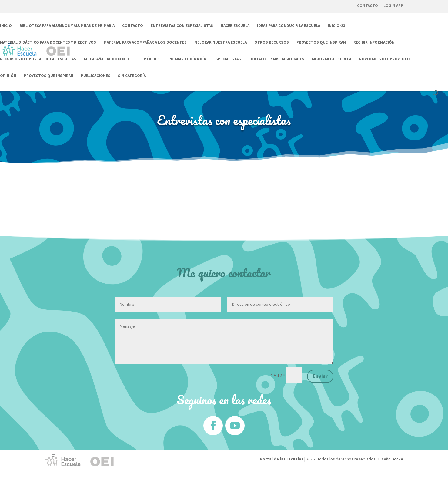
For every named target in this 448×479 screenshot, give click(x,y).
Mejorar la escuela (332, 59)
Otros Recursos (272, 43)
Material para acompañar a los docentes (145, 43)
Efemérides (149, 59)
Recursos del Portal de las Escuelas (38, 59)
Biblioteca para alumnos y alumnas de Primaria (67, 26)
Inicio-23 (336, 26)
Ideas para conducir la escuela (289, 26)
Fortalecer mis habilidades (276, 59)
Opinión (8, 76)
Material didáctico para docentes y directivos (48, 43)
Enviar (320, 376)
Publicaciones (96, 76)
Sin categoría (132, 76)
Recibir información (374, 43)
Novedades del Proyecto (384, 59)
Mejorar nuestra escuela (221, 43)
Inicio (6, 26)
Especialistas (227, 59)
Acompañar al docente (107, 59)
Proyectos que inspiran (321, 43)
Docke (397, 459)
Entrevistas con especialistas (182, 26)
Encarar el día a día (187, 59)
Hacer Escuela (235, 26)
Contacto (368, 6)
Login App (393, 6)
